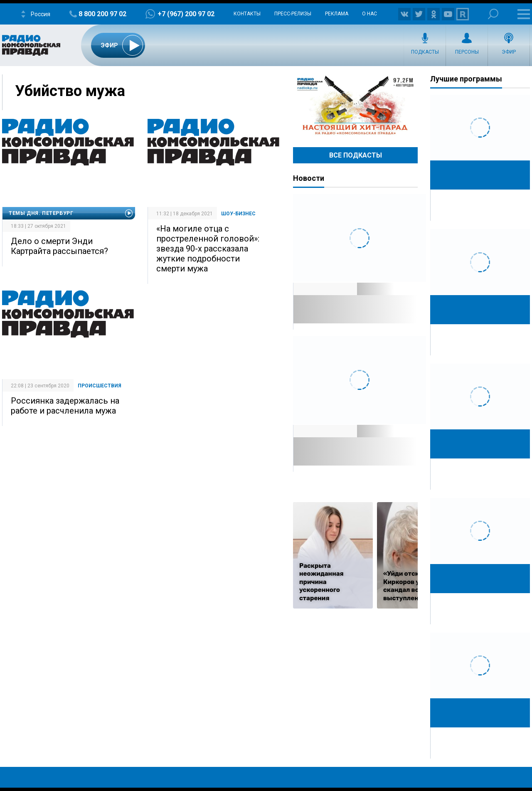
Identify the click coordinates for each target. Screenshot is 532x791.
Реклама (337, 14)
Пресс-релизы (293, 14)
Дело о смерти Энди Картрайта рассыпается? (59, 246)
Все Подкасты (356, 155)
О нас (369, 14)
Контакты (247, 14)
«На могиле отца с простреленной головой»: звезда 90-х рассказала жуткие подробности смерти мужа (208, 249)
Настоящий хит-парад (355, 106)
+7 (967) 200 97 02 (186, 14)
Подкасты (425, 52)
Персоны (467, 52)
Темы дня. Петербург (41, 213)
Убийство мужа (70, 91)
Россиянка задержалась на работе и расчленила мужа (65, 406)
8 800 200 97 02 (102, 14)
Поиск (493, 14)
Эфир (509, 52)
